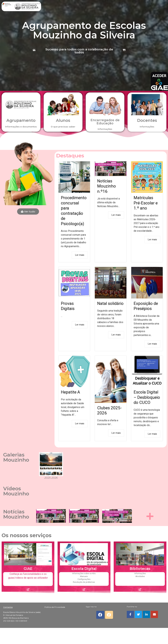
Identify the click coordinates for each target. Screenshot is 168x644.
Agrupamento (21, 120)
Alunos (63, 120)
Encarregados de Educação (105, 122)
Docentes (147, 120)
